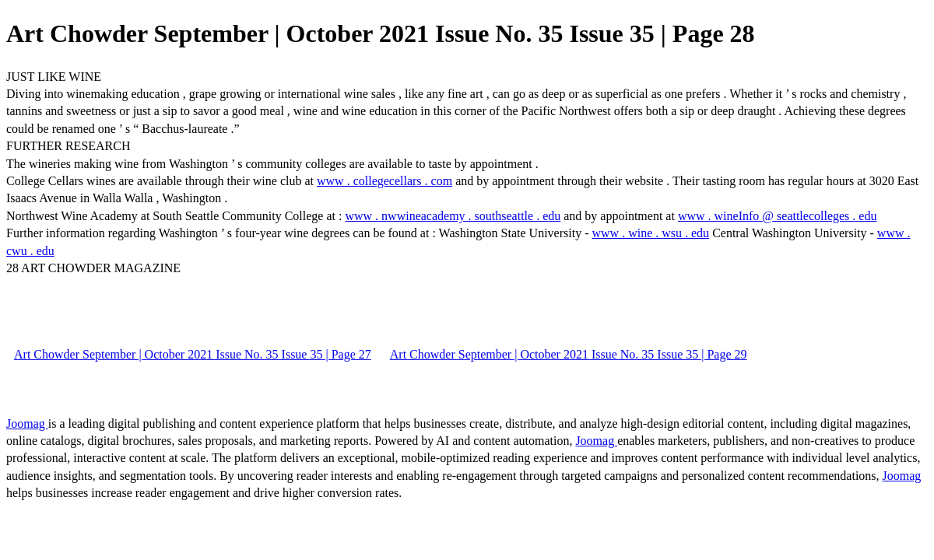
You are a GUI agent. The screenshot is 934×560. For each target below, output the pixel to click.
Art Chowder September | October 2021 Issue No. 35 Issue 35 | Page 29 (569, 354)
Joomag (27, 423)
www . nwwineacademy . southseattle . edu (453, 216)
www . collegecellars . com (384, 181)
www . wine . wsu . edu (650, 233)
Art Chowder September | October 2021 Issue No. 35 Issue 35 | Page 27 (193, 354)
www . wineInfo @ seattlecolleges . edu (778, 216)
